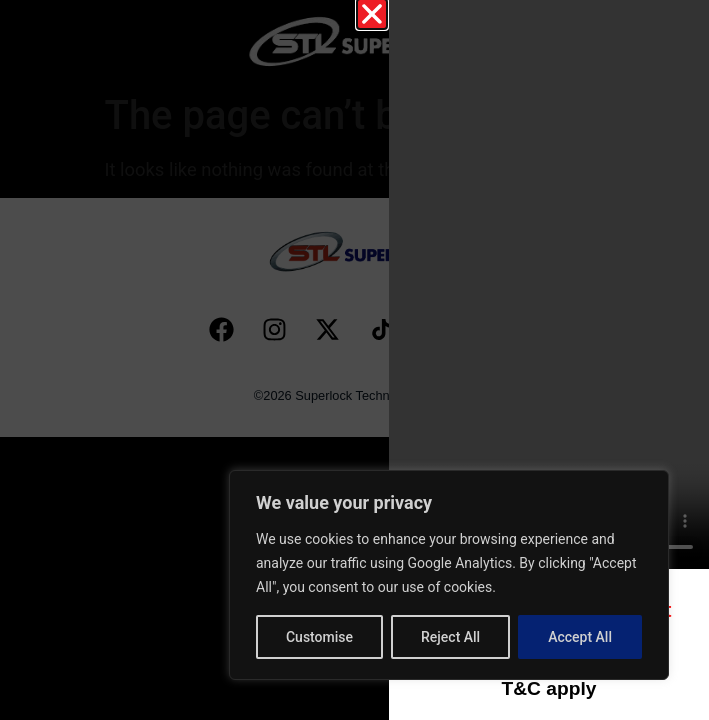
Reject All (450, 637)
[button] (372, 14)
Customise (319, 637)
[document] (354, 360)
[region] (449, 575)
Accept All (580, 637)
